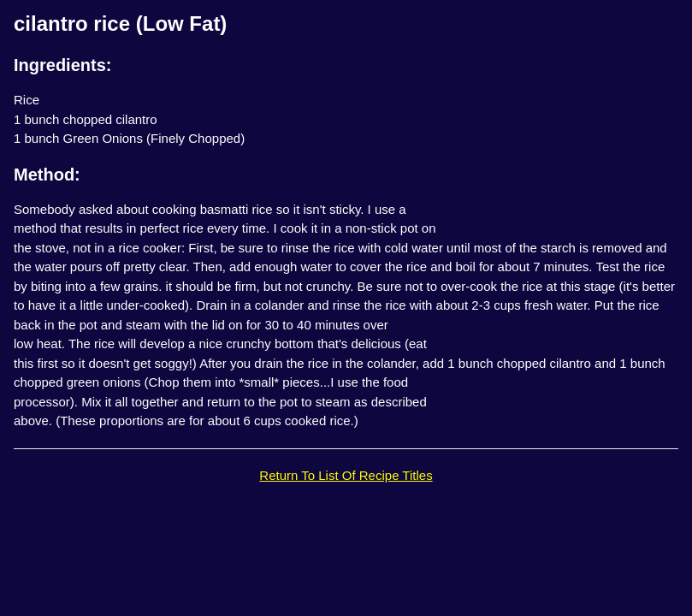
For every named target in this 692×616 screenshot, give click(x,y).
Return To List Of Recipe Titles (346, 475)
